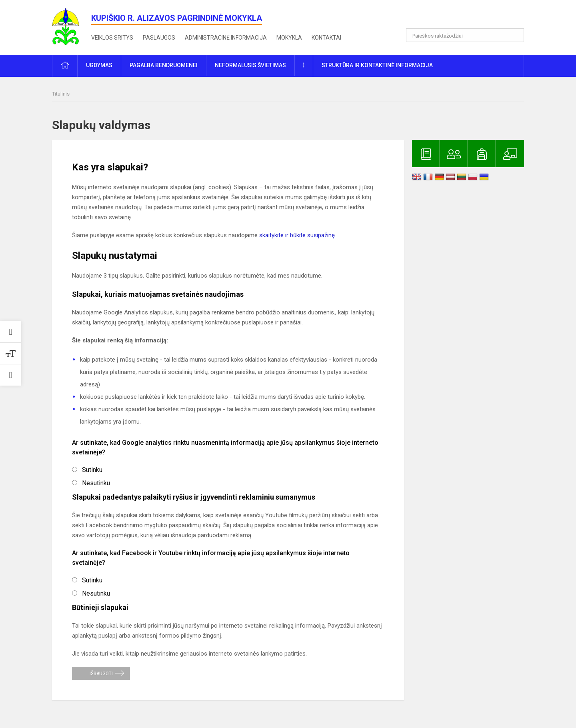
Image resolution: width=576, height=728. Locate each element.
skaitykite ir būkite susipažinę (297, 235)
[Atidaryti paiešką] (515, 35)
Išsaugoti (101, 673)
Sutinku (92, 470)
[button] (469, 17)
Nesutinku (96, 483)
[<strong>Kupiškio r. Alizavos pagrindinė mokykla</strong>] (72, 26)
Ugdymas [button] (99, 65)
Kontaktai (326, 38)
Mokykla (289, 38)
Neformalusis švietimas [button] (250, 65)
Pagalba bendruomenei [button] (164, 65)
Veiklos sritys (112, 38)
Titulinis (61, 94)
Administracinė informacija (226, 38)
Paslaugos (159, 38)
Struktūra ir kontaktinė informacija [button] (377, 65)
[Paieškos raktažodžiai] (465, 35)
